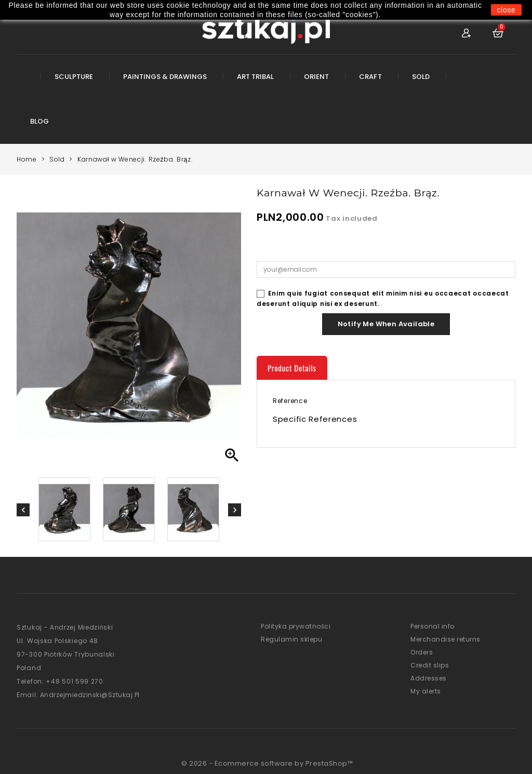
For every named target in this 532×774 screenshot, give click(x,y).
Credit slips (430, 665)
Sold (421, 77)
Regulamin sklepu (291, 639)
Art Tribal (255, 77)
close (506, 10)
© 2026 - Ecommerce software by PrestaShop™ (267, 763)
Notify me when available (386, 324)
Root (23, 84)
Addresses (429, 678)
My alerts (426, 691)
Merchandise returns (445, 639)
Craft (370, 77)
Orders (422, 652)
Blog (39, 121)
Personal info (433, 626)
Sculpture (74, 77)
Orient (316, 77)
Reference (290, 401)
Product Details (292, 368)
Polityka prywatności (296, 626)
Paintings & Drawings (165, 77)
